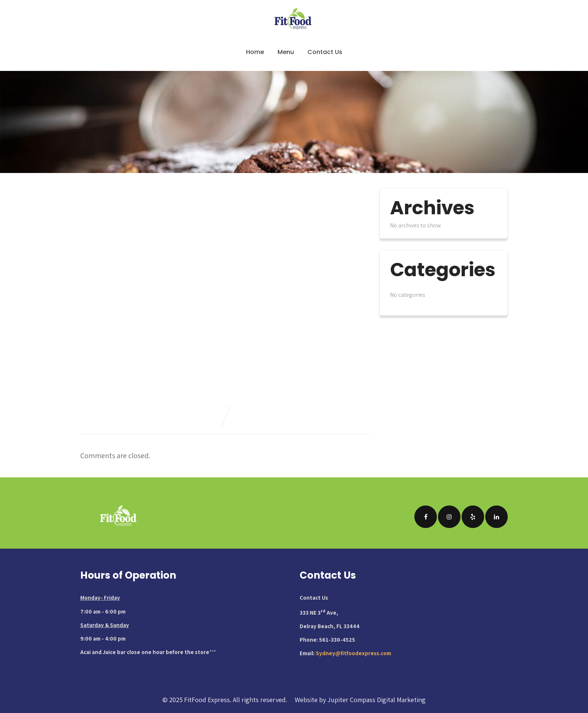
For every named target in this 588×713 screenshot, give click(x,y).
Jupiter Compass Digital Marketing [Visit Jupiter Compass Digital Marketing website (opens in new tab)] (376, 700)
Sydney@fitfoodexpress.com (353, 653)
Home (255, 52)
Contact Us (325, 52)
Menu (286, 52)
